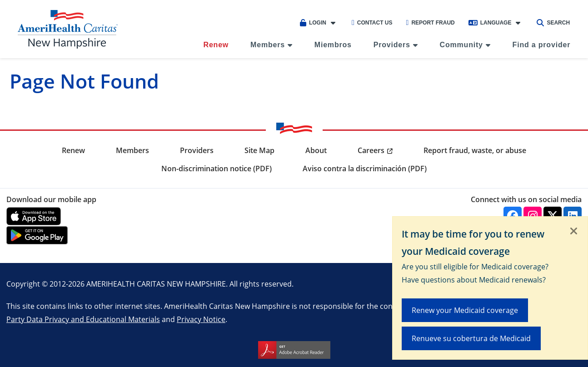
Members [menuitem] (268, 45)
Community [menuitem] (461, 45)
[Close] (574, 232)
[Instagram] (533, 216)
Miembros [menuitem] (333, 45)
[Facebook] (513, 216)
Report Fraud (431, 23)
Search (553, 23)
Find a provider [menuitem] (542, 45)
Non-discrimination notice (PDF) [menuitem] (217, 169)
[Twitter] (553, 216)
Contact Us (372, 23)
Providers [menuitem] (392, 45)
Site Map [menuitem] (259, 150)
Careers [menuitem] (371, 150)
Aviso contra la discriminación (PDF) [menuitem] (365, 169)
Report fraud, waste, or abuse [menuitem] (475, 150)
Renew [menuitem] (216, 45)
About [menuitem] (316, 150)
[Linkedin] (573, 216)
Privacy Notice (201, 319)
